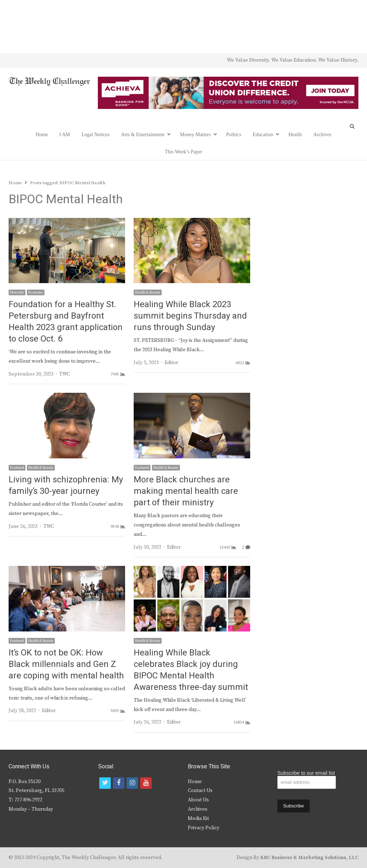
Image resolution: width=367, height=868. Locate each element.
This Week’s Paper (183, 152)
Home (42, 135)
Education (263, 135)
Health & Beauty (148, 292)
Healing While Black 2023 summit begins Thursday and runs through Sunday (190, 316)
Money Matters (195, 135)
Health (295, 135)
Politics (234, 135)
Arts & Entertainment (143, 135)
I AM (65, 135)
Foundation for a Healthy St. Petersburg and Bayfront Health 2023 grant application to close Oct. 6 (66, 322)
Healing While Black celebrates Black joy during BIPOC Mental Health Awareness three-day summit (191, 670)
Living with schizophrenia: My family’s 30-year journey (66, 485)
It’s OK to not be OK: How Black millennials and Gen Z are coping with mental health (66, 664)
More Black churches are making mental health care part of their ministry (186, 491)
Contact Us (200, 791)
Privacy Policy (204, 828)
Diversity (17, 292)
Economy (36, 292)
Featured (17, 468)
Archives (322, 135)
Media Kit (198, 819)
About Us (198, 800)
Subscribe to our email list (306, 773)
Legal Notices (96, 135)
